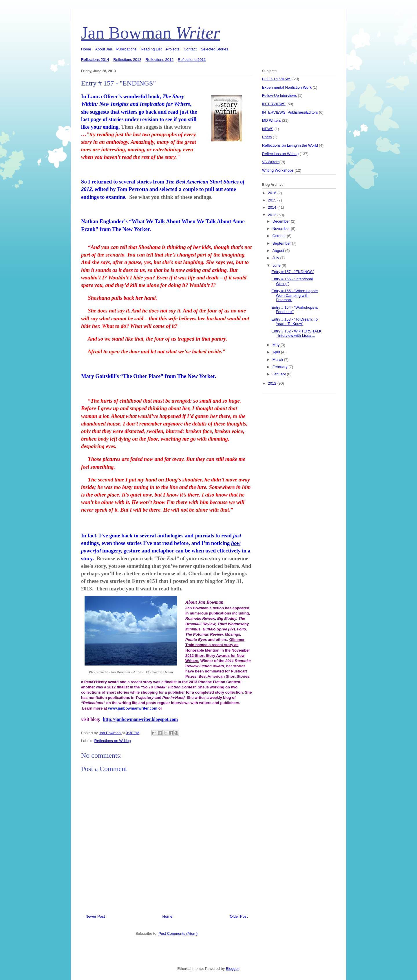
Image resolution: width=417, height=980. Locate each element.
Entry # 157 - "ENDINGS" (293, 272)
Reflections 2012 (160, 60)
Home (86, 49)
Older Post (239, 916)
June (277, 265)
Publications (126, 49)
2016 (273, 193)
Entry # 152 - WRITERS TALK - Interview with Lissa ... (296, 333)
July (276, 258)
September (282, 243)
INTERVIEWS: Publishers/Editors (290, 112)
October (280, 236)
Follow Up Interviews (279, 96)
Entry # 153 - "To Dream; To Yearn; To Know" (295, 322)
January (280, 374)
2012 (273, 383)
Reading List (151, 49)
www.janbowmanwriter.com (133, 708)
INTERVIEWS (274, 104)
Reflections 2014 (95, 60)
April (277, 352)
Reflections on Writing (113, 741)
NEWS (268, 129)
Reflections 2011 (192, 60)
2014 (273, 207)
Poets (267, 137)
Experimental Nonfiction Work (287, 87)
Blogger (232, 969)
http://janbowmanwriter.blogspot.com (140, 719)
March (278, 360)
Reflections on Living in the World (290, 145)
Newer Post (95, 916)
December (282, 221)
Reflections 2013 (127, 60)
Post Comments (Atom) (178, 933)
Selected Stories (214, 49)
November (282, 229)
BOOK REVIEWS (277, 79)
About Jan (104, 49)
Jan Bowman (151, 33)
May (277, 345)
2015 (273, 200)
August (279, 251)
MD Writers (271, 120)
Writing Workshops (278, 170)
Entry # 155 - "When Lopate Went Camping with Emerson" (295, 295)
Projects (173, 49)
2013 (273, 215)
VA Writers (271, 162)
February (281, 367)
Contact (190, 49)
